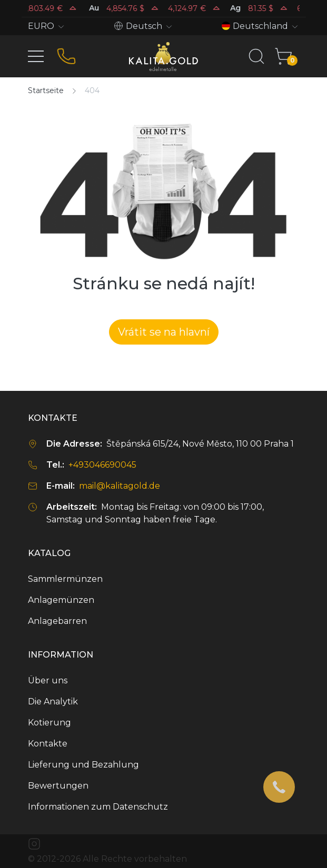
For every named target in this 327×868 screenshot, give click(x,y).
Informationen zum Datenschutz (98, 807)
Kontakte (48, 744)
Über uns (48, 680)
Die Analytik (53, 702)
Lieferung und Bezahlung (83, 765)
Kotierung (49, 723)
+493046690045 (102, 465)
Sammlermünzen (65, 579)
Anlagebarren (57, 621)
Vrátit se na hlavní (164, 332)
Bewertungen (58, 786)
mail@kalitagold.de (120, 486)
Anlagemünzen (61, 600)
